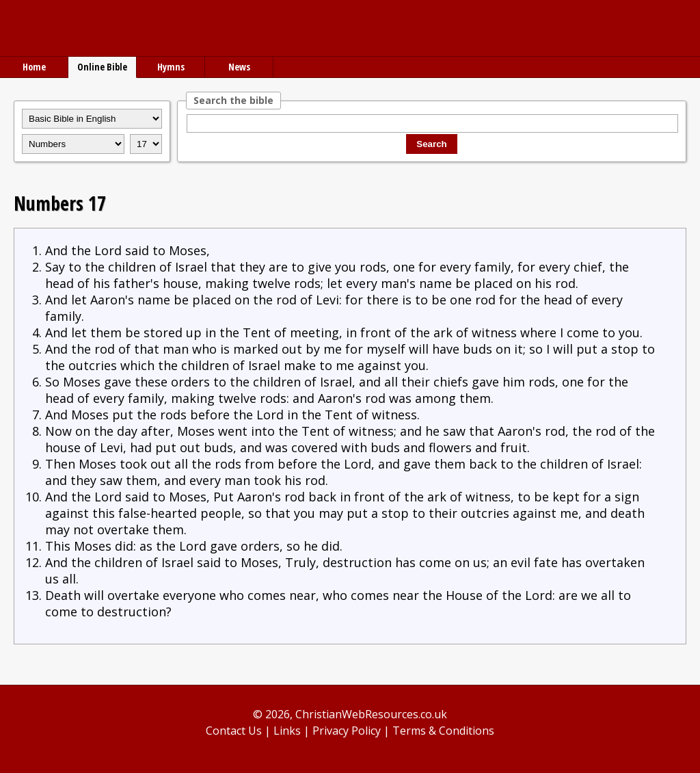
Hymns (171, 67)
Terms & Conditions (443, 731)
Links (287, 731)
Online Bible (102, 67)
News (239, 67)
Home (34, 67)
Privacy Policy (347, 731)
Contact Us (234, 731)
